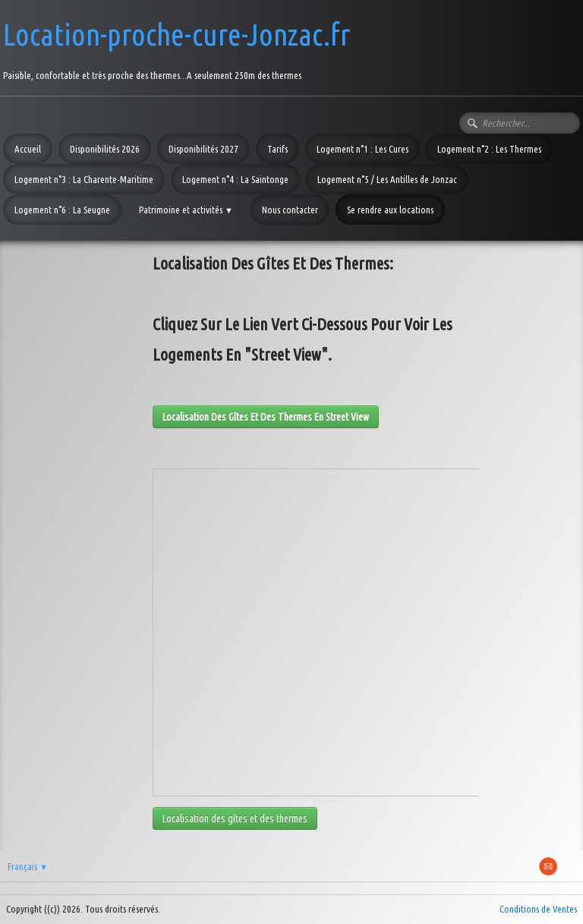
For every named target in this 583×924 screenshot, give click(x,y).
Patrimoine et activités (186, 210)
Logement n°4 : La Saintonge (235, 179)
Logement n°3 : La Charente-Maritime (84, 179)
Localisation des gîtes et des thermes (235, 818)
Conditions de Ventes (538, 909)
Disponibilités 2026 (105, 149)
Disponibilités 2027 (203, 149)
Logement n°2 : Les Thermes (489, 149)
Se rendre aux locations (390, 210)
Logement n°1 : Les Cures (362, 149)
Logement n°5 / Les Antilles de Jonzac (387, 179)
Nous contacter (290, 210)
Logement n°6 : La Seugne (62, 210)
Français (28, 866)
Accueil (28, 149)
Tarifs (277, 149)
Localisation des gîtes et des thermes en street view (266, 417)
